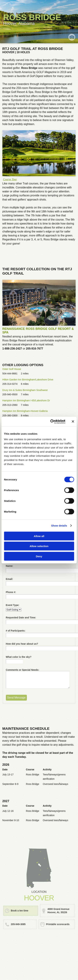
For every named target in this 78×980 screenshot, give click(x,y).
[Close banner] (73, 422)
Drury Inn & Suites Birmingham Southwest (25, 390)
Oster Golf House (12, 369)
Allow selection (39, 546)
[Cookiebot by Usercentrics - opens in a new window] (50, 422)
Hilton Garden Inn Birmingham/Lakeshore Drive (28, 380)
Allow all (39, 536)
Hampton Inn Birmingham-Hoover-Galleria (25, 411)
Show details (59, 526)
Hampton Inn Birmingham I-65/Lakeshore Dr (26, 400)
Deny (39, 556)
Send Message (16, 698)
